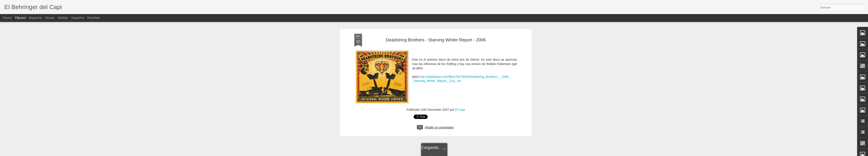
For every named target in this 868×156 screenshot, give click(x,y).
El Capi (460, 61)
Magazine (35, 18)
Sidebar (63, 18)
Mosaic (50, 18)
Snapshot (78, 18)
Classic (7, 18)
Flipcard (20, 18)
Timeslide (93, 18)
